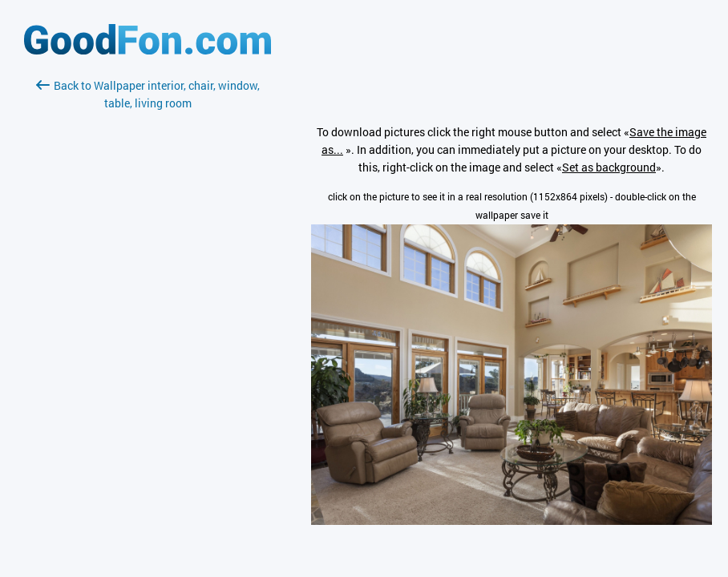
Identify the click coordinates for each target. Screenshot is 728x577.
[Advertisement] (148, 302)
